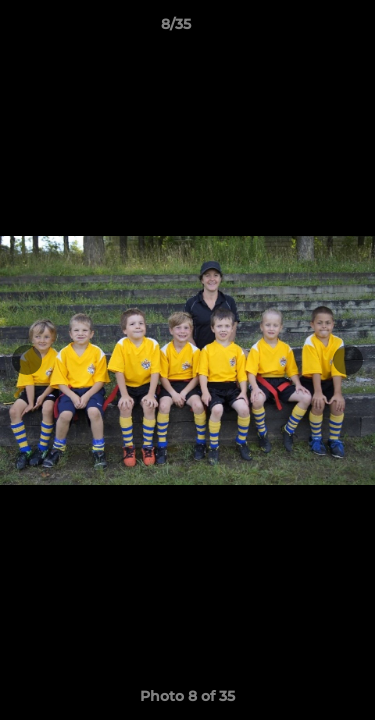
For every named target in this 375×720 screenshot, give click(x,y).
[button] (303, 29)
